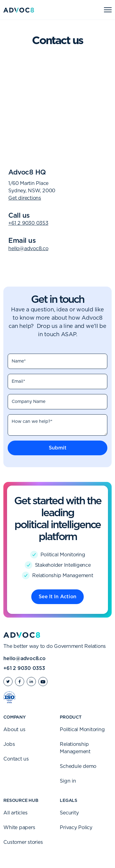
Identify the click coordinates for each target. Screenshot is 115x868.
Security (69, 813)
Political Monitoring (82, 730)
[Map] (57, 108)
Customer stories (23, 842)
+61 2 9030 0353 (28, 223)
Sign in (68, 781)
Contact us (16, 759)
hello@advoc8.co (28, 249)
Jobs (9, 744)
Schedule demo (78, 766)
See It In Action (57, 597)
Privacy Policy (76, 828)
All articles (15, 813)
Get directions (25, 198)
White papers (19, 828)
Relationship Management (75, 748)
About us (14, 730)
